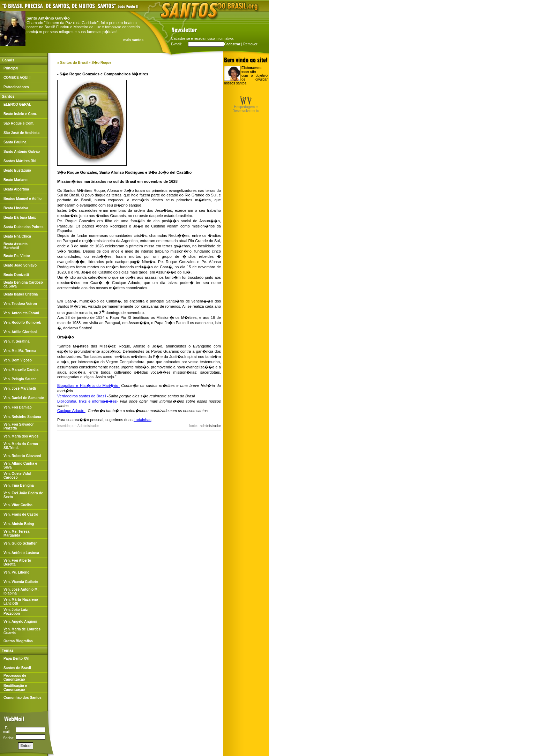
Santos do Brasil (74, 63)
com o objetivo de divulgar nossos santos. (246, 76)
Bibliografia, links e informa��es (87, 401)
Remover (250, 44)
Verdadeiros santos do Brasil (82, 396)
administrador (210, 426)
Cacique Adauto (71, 411)
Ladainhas (143, 420)
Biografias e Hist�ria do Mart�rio (88, 386)
